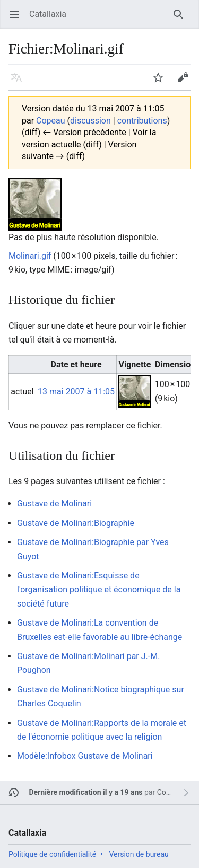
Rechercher (182, 19)
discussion (90, 121)
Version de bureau (139, 854)
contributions (142, 121)
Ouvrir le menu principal (18, 19)
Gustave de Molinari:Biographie (76, 523)
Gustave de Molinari (54, 503)
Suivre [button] (162, 82)
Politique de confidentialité (52, 854)
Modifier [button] (186, 82)
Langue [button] (20, 82)
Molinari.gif (30, 256)
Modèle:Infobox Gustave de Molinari (85, 756)
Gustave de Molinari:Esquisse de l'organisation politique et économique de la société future (99, 590)
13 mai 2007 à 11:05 (76, 392)
